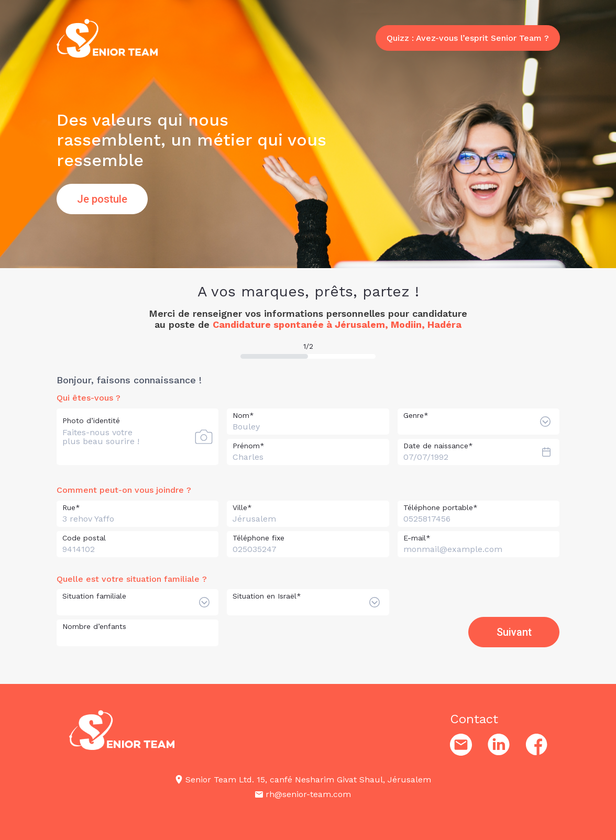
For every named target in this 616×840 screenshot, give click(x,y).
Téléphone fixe (258, 538)
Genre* (416, 415)
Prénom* (249, 446)
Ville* (242, 507)
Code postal (84, 538)
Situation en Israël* (267, 595)
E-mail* (417, 538)
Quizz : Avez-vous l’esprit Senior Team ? (468, 45)
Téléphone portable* (441, 507)
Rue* (71, 507)
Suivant (514, 629)
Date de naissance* (438, 446)
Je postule (102, 199)
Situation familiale (94, 595)
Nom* (243, 415)
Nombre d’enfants (94, 625)
